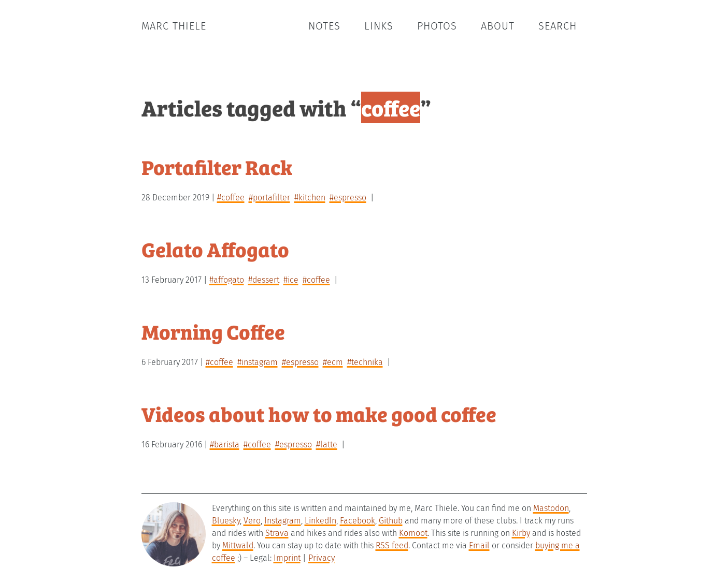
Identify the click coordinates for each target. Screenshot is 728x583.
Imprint (287, 558)
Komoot (413, 533)
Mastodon (551, 508)
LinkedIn (320, 521)
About (498, 26)
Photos (437, 26)
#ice (291, 280)
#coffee (231, 198)
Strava (277, 533)
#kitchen (310, 198)
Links (379, 26)
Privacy (322, 558)
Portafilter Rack (217, 166)
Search (558, 26)
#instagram (258, 362)
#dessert (264, 280)
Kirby (521, 533)
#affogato (227, 280)
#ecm (333, 362)
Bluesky (226, 521)
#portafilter (269, 198)
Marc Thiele (174, 26)
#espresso (348, 198)
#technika (365, 362)
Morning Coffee (213, 331)
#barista (225, 444)
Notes (324, 26)
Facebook (358, 521)
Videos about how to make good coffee (319, 413)
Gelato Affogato (215, 249)
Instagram (283, 521)
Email (479, 545)
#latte (327, 444)
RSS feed (392, 545)
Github (391, 521)
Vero (252, 521)
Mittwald (238, 545)
